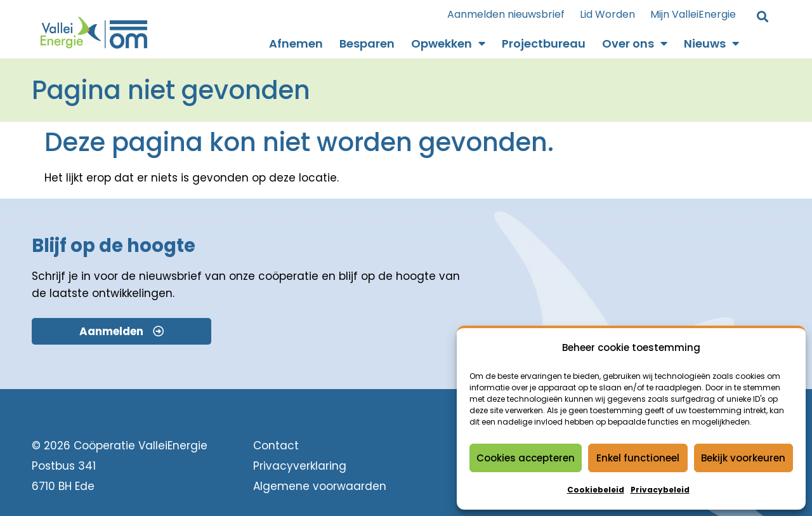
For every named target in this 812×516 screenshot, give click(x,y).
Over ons (635, 44)
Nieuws (711, 44)
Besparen (367, 43)
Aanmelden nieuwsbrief (506, 14)
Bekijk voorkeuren (743, 458)
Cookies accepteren (526, 458)
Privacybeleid (660, 490)
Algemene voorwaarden (320, 486)
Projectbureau (544, 43)
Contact (276, 446)
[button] (762, 17)
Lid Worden (607, 14)
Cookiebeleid (596, 490)
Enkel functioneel (638, 458)
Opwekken (448, 44)
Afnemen (296, 43)
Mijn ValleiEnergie (693, 14)
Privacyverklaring (300, 466)
